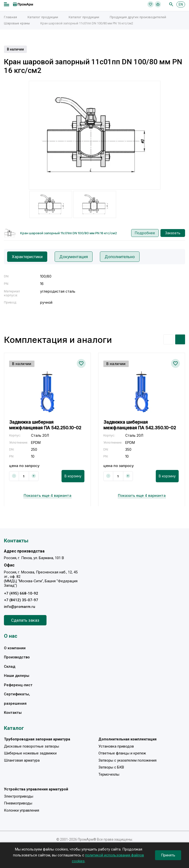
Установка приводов (116, 746)
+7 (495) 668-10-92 (21, 593)
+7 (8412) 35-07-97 (21, 600)
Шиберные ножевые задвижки (30, 753)
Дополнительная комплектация (127, 739)
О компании (15, 648)
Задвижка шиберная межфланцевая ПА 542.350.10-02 (140, 425)
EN (181, 4)
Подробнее (145, 233)
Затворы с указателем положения (127, 760)
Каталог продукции (43, 17)
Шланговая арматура (22, 760)
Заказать (173, 233)
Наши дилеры (17, 676)
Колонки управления (22, 810)
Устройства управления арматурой (36, 789)
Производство (17, 657)
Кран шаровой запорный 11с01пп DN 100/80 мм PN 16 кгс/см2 (69, 233)
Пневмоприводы (18, 803)
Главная (10, 17)
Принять (168, 855)
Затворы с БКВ (111, 767)
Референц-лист (18, 685)
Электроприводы (19, 796)
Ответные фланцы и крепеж (122, 753)
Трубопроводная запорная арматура (37, 739)
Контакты (13, 713)
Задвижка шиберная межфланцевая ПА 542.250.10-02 (45, 425)
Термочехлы (109, 774)
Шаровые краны (17, 23)
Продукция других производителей (138, 17)
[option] (95, 135)
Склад (10, 667)
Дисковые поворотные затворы (31, 746)
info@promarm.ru (20, 607)
